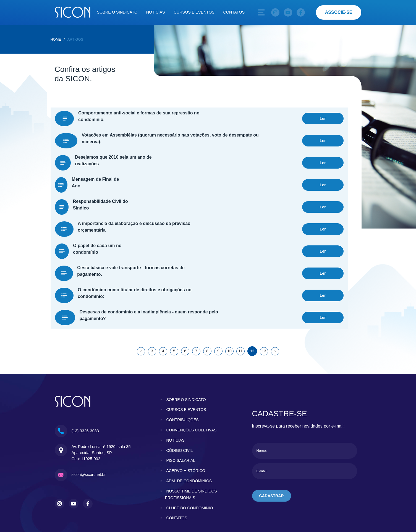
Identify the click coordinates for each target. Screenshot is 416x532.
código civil (180, 411)
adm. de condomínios (189, 442)
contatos (177, 479)
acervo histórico (186, 432)
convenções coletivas (192, 391)
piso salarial (181, 421)
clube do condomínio (190, 469)
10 (229, 312)
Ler (323, 116)
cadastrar (272, 457)
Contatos (234, 12)
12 (252, 312)
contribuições (183, 381)
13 (264, 312)
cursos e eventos (187, 371)
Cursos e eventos (194, 12)
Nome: (262, 412)
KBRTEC (350, 498)
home (56, 39)
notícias (176, 401)
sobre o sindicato (186, 360)
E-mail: (262, 432)
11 (240, 312)
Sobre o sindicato (117, 12)
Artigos (75, 39)
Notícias (156, 12)
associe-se (339, 12)
